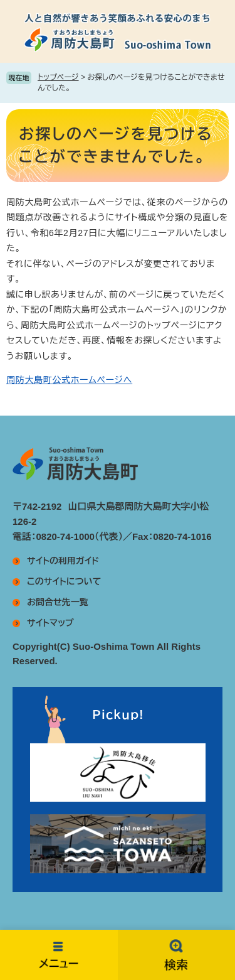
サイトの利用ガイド (63, 561)
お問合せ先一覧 (58, 602)
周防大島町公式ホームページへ (69, 380)
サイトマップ (50, 623)
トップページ (58, 77)
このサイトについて (64, 581)
